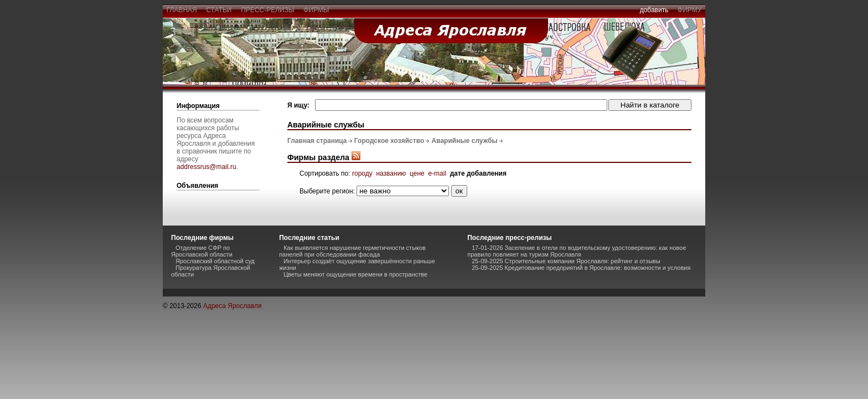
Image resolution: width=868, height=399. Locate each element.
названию (391, 173)
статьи (219, 10)
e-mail (437, 173)
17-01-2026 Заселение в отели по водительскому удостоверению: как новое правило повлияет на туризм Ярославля (577, 251)
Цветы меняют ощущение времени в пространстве (355, 274)
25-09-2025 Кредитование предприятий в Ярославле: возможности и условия (581, 268)
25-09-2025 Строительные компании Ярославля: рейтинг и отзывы (566, 261)
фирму (689, 10)
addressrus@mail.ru (206, 167)
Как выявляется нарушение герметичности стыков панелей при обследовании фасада (352, 251)
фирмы (317, 10)
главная (182, 10)
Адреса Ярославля (232, 306)
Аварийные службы (465, 141)
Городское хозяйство (389, 141)
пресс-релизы (268, 10)
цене (417, 173)
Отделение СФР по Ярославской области (202, 251)
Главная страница (317, 141)
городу (362, 173)
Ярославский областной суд (215, 261)
